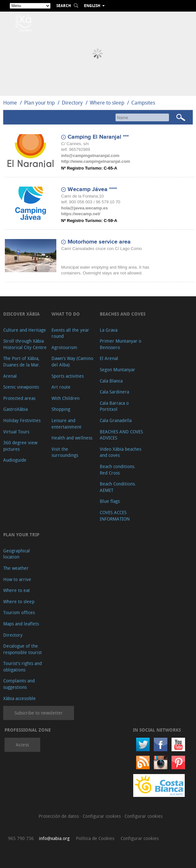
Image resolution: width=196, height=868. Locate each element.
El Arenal (109, 358)
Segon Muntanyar (117, 369)
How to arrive (17, 579)
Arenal (10, 376)
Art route (61, 387)
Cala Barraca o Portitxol (114, 406)
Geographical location (17, 554)
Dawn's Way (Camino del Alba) (72, 361)
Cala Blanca (111, 381)
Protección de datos (59, 816)
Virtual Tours (16, 432)
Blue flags (110, 501)
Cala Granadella (116, 420)
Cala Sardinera (114, 392)
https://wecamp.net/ (81, 214)
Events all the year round (70, 333)
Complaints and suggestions (19, 684)
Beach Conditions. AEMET (118, 487)
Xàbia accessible (19, 698)
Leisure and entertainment (66, 424)
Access (22, 745)
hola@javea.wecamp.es (84, 208)
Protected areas (19, 398)
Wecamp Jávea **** (92, 189)
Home (10, 103)
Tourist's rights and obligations (23, 666)
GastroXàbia (15, 409)
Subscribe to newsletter (39, 713)
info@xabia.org (54, 838)
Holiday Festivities (22, 420)
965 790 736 (21, 838)
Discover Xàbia (21, 314)
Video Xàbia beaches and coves (121, 452)
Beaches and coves (123, 314)
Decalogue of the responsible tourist (23, 649)
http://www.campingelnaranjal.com (96, 161)
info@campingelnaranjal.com (90, 156)
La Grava (109, 330)
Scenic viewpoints (21, 387)
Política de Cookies (95, 838)
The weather (16, 568)
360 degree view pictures (20, 446)
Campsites (143, 103)
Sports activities (68, 376)
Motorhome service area (99, 242)
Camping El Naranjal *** (98, 137)
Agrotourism (64, 347)
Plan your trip (39, 103)
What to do (66, 314)
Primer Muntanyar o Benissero (121, 344)
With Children (65, 398)
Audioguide (15, 460)
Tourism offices (19, 612)
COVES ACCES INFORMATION (115, 516)
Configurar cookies (102, 816)
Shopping (61, 409)
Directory (72, 103)
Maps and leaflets (21, 624)
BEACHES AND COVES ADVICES (121, 435)
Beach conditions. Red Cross (118, 470)
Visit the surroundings (65, 452)
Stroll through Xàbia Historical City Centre (25, 344)
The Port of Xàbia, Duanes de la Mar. (22, 361)
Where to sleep (107, 103)
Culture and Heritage (25, 330)
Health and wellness (72, 438)
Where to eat (17, 590)
